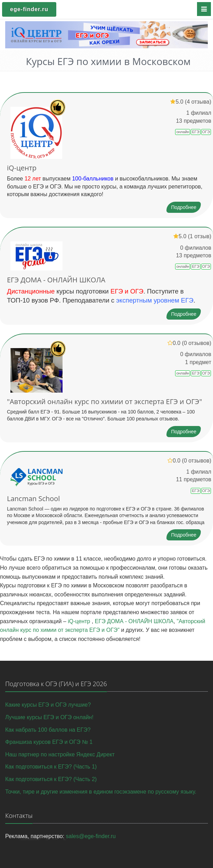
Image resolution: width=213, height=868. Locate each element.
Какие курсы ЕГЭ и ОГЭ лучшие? (48, 705)
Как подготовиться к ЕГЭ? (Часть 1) (51, 767)
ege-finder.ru (29, 9)
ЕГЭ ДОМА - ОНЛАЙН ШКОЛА (56, 280)
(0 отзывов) (197, 343)
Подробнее (184, 207)
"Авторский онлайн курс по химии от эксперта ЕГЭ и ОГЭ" (104, 401)
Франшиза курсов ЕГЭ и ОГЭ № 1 (49, 742)
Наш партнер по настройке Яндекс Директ (60, 754)
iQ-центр (22, 168)
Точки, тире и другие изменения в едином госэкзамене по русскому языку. (101, 792)
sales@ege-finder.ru (91, 836)
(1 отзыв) (200, 236)
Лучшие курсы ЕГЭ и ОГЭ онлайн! (49, 717)
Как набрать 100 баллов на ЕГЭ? (48, 730)
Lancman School (33, 499)
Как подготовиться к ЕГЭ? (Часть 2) (51, 779)
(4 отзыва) (198, 102)
